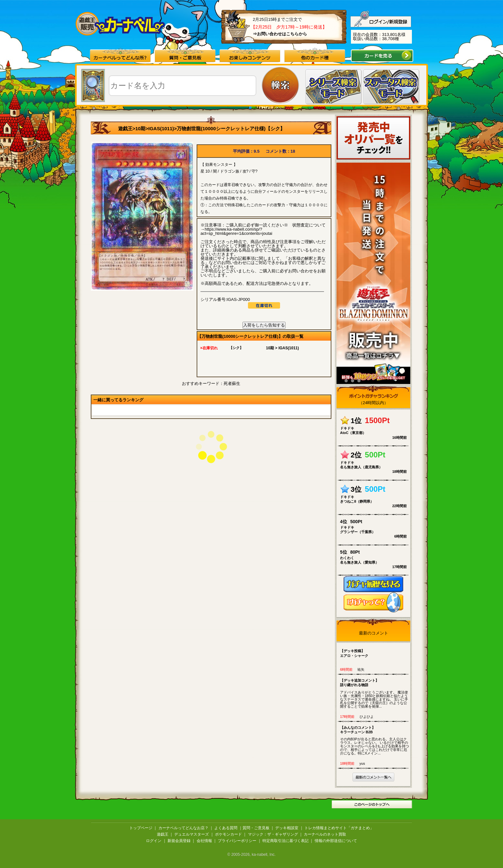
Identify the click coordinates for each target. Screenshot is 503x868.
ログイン (154, 841)
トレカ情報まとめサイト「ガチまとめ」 (339, 828)
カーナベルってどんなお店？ (183, 828)
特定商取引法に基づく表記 (286, 841)
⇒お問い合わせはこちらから (280, 34)
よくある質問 (226, 828)
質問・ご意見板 (256, 828)
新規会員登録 (179, 841)
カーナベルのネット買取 (325, 834)
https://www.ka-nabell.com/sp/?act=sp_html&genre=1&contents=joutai (236, 231)
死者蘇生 (232, 383)
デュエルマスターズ (192, 834)
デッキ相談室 (287, 828)
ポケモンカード (228, 834)
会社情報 (204, 841)
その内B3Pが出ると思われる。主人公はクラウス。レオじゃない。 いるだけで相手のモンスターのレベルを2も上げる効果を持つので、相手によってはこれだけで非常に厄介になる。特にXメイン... (375, 740)
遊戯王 (125, 128)
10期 (141, 128)
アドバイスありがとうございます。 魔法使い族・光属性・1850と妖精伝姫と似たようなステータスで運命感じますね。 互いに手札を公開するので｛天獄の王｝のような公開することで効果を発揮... (375, 693)
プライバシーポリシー (237, 841)
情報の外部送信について (336, 841)
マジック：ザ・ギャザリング (273, 834)
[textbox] (183, 86)
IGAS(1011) (161, 128)
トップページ (141, 828)
